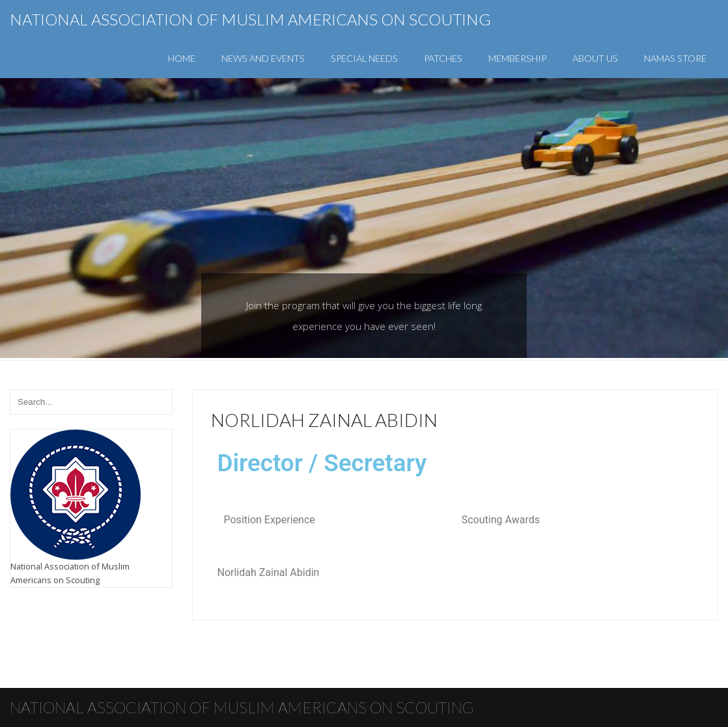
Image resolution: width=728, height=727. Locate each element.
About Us (595, 58)
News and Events (263, 58)
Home (182, 58)
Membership (517, 58)
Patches (443, 58)
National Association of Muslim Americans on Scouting (250, 19)
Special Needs (364, 58)
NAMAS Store (675, 58)
